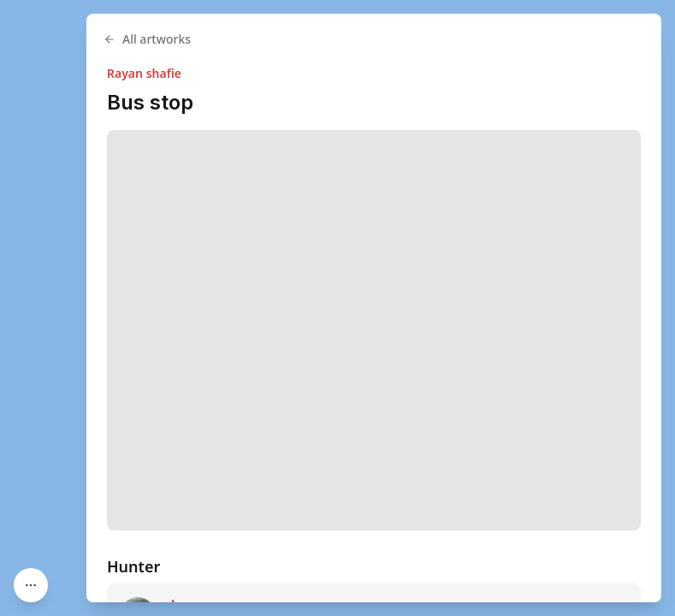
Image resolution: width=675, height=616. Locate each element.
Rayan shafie (144, 73)
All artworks (147, 39)
